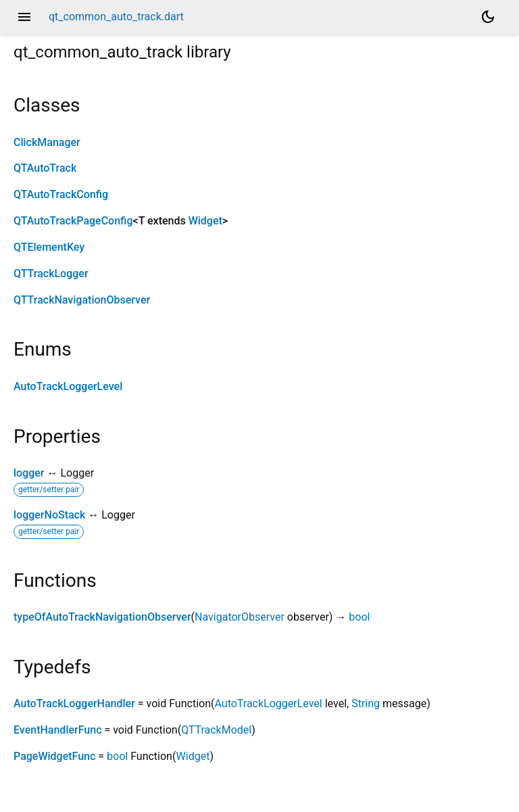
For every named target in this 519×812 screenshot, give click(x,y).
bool (359, 617)
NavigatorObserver (240, 617)
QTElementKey (49, 247)
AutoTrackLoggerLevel (68, 386)
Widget (205, 221)
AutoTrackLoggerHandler (74, 703)
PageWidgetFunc (54, 756)
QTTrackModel (216, 730)
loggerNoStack (49, 515)
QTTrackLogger (51, 273)
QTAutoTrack (45, 168)
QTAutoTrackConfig (61, 194)
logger (29, 473)
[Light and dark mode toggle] (488, 17)
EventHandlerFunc (57, 730)
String (366, 703)
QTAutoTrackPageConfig (73, 221)
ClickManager (47, 142)
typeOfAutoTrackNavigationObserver (102, 617)
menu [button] (24, 17)
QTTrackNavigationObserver (82, 300)
